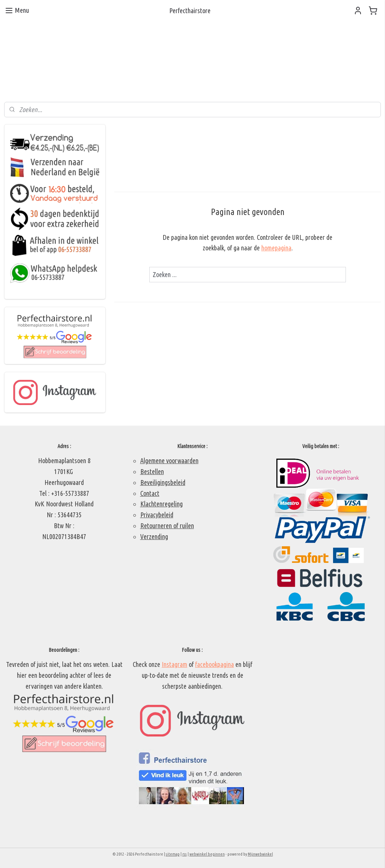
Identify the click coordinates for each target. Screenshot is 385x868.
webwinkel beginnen (207, 854)
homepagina (276, 248)
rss (185, 854)
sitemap (173, 854)
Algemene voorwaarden (169, 461)
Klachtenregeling (161, 504)
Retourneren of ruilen (167, 526)
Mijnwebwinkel (260, 854)
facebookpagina (214, 664)
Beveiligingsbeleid (163, 482)
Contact (150, 493)
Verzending (154, 536)
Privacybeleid (157, 515)
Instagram (174, 664)
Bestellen (152, 471)
